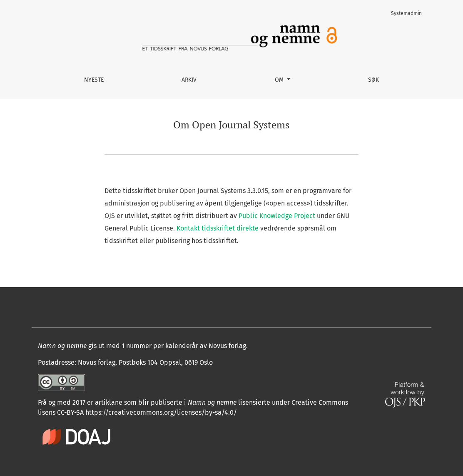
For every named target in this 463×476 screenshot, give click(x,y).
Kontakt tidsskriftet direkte (218, 228)
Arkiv (189, 80)
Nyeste (94, 80)
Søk (373, 80)
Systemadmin (406, 13)
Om (280, 80)
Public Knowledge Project (277, 216)
